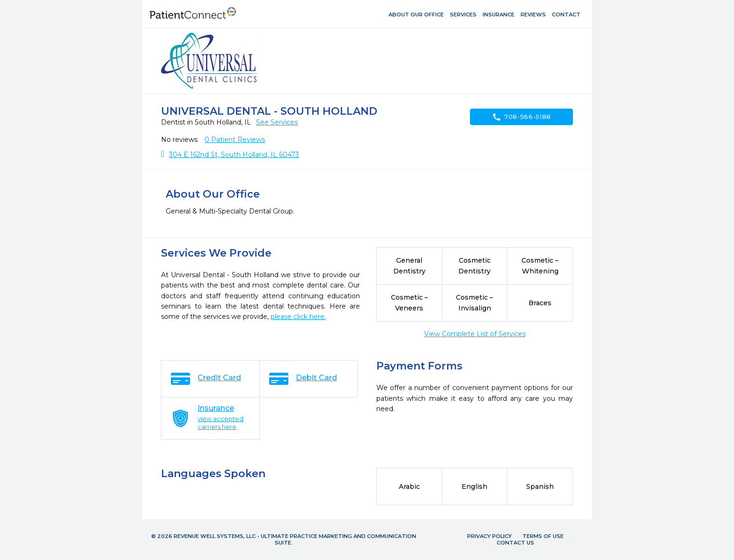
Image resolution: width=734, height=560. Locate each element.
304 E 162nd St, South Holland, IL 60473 (234, 155)
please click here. (298, 317)
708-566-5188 (521, 117)
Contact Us (515, 543)
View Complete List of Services (475, 334)
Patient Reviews (235, 140)
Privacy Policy (489, 536)
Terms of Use (543, 536)
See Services (277, 122)
